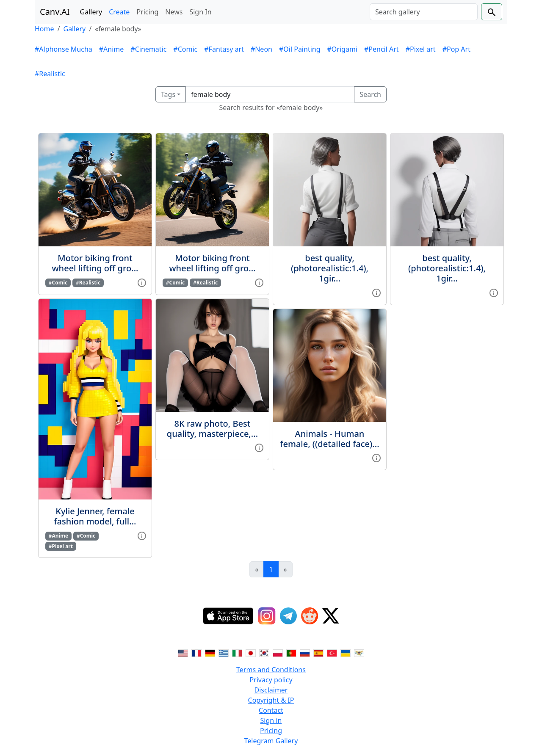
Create (119, 12)
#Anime (112, 49)
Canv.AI (55, 12)
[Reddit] (310, 616)
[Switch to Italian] (237, 653)
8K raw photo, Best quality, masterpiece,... (212, 429)
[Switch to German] (210, 653)
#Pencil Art (382, 49)
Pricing (147, 12)
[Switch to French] (196, 653)
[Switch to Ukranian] (346, 653)
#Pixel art (421, 49)
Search (370, 94)
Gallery (91, 12)
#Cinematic (148, 49)
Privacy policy (271, 680)
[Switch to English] (183, 653)
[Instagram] (267, 616)
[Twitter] (331, 616)
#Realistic (50, 74)
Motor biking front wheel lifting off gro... (95, 263)
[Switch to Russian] (305, 653)
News (174, 12)
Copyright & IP (271, 700)
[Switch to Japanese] (251, 653)
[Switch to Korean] (264, 653)
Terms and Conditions (271, 670)
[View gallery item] (142, 282)
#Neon (261, 49)
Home (44, 29)
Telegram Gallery (271, 741)
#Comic (185, 49)
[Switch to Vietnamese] (359, 653)
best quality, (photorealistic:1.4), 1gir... (330, 268)
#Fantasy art (224, 49)
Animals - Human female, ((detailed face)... (329, 439)
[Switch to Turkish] (332, 653)
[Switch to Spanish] (318, 653)
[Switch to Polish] (278, 653)
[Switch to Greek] (224, 653)
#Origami (342, 49)
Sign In (200, 12)
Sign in (271, 720)
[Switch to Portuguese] (291, 653)
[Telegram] (288, 616)
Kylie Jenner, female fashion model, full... (95, 516)
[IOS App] (228, 616)
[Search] (424, 12)
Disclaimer (271, 690)
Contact (271, 710)
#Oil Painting (300, 49)
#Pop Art (456, 49)
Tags (168, 94)
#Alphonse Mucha (64, 49)
